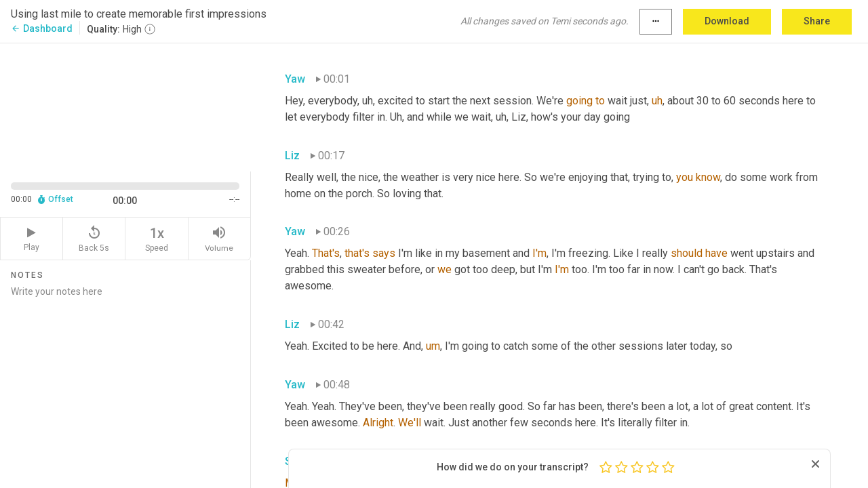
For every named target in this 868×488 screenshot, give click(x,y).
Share (817, 21)
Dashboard (42, 28)
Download (727, 21)
